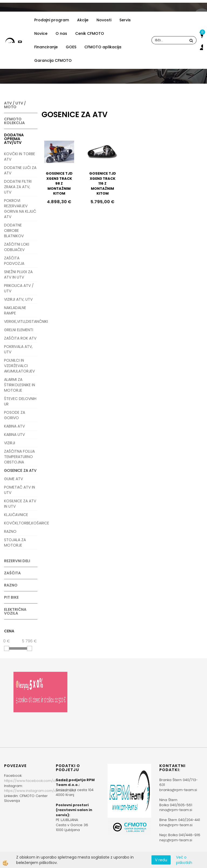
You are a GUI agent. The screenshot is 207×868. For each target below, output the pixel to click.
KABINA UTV (14, 435)
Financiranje (46, 47)
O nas (61, 33)
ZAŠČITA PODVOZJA (14, 261)
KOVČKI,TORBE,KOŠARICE (21, 523)
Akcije (83, 20)
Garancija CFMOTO (53, 60)
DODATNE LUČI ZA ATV (20, 170)
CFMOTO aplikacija (103, 47)
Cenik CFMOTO (90, 33)
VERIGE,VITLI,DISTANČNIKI (21, 321)
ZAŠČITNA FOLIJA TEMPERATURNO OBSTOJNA (19, 457)
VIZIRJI (10, 443)
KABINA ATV (14, 426)
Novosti (104, 20)
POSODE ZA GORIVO (15, 415)
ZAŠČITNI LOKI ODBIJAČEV (17, 247)
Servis (125, 20)
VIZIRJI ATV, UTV (18, 299)
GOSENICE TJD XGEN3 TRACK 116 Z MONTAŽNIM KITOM (103, 183)
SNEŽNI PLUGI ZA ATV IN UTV (18, 274)
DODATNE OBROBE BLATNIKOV (14, 230)
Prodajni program (52, 20)
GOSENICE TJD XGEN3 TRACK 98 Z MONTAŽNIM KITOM (59, 183)
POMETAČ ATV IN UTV (20, 490)
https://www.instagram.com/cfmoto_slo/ (40, 791)
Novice (41, 33)
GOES (71, 47)
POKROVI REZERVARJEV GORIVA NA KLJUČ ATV (20, 209)
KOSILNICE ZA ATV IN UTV (20, 504)
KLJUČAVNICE (16, 515)
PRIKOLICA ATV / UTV (19, 288)
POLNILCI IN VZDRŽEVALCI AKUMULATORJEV (19, 366)
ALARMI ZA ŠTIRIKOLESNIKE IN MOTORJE (20, 385)
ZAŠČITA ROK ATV (20, 338)
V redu (161, 860)
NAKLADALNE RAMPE (15, 310)
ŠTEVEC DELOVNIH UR (20, 401)
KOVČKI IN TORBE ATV (20, 157)
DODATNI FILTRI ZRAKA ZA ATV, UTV (18, 187)
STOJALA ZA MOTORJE (15, 542)
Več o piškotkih (184, 860)
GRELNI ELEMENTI (19, 330)
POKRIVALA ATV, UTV (18, 349)
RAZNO (10, 531)
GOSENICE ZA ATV (20, 470)
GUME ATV (13, 479)
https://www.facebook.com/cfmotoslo (37, 781)
